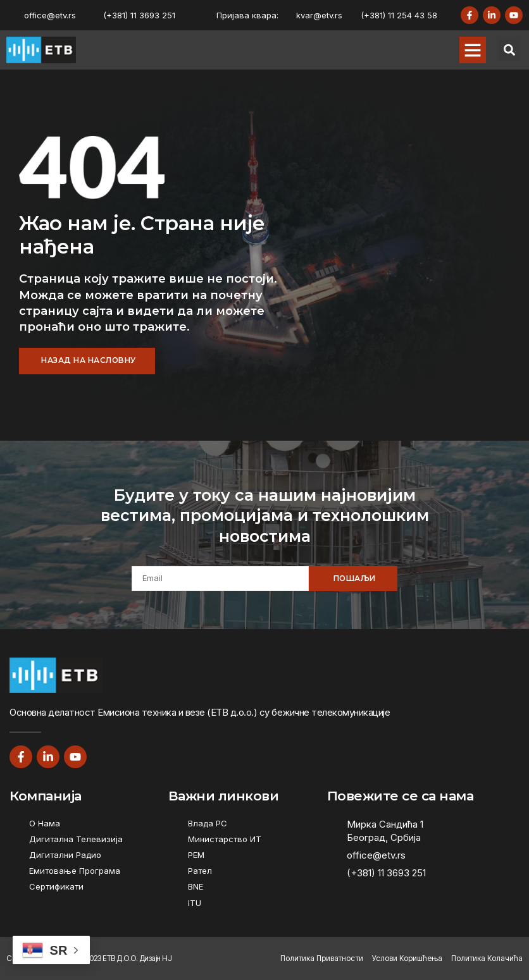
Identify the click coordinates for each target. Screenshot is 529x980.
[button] (473, 50)
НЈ (167, 958)
